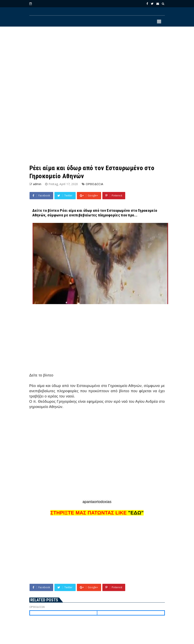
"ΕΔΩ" (136, 513)
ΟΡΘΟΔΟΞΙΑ (95, 184)
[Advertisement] (97, 63)
